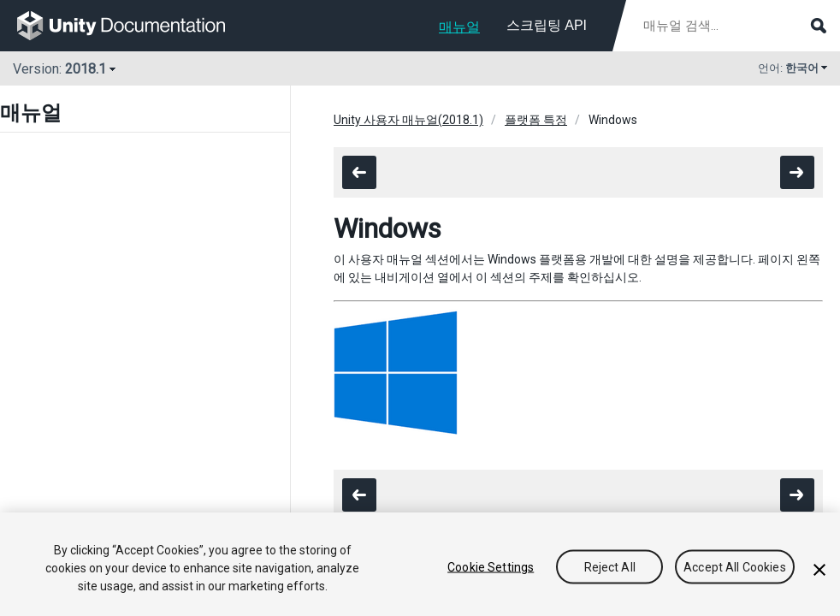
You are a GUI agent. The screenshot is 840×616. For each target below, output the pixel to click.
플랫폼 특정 (536, 120)
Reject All (610, 566)
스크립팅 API (547, 25)
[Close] (819, 570)
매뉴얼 (459, 27)
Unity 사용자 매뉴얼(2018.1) (408, 120)
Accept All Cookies (735, 566)
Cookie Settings (491, 566)
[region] (420, 564)
